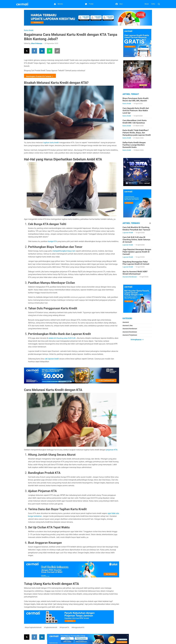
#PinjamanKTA (64, 627)
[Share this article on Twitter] (27, 51)
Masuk (147, 4)
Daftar (153, 4)
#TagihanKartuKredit (51, 627)
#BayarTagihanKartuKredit (33, 627)
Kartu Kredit (29, 30)
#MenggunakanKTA (78, 627)
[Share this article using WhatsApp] (50, 51)
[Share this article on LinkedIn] (42, 51)
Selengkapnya (137, 339)
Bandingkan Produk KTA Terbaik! (40, 76)
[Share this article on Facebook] (34, 51)
